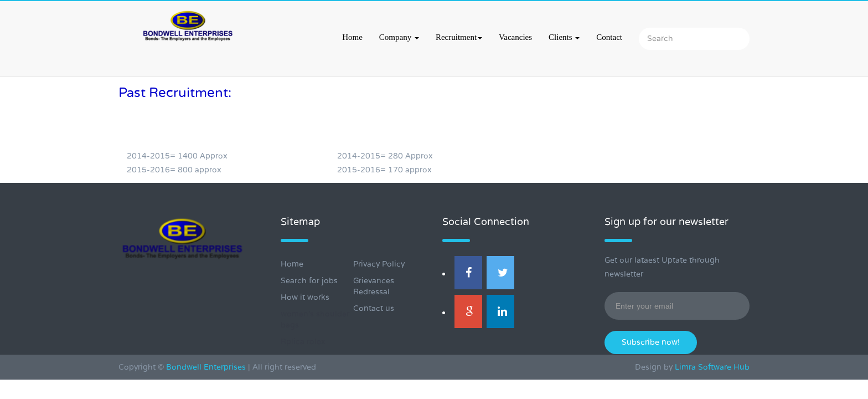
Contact (609, 37)
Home (352, 37)
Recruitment (459, 37)
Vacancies (515, 37)
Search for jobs (309, 281)
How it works (305, 297)
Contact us (374, 308)
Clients (564, 37)
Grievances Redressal (374, 286)
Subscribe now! (651, 342)
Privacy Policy (379, 264)
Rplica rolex (303, 342)
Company (399, 37)
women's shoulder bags (315, 319)
